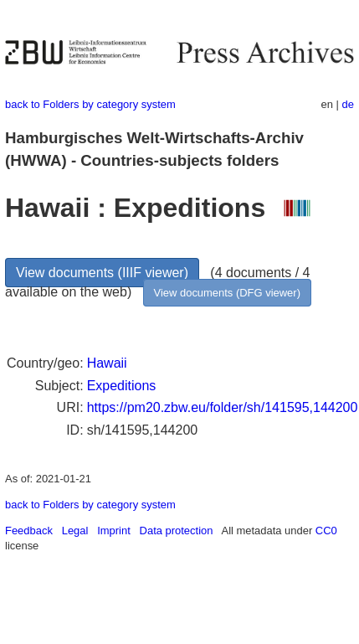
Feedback (29, 531)
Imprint (114, 531)
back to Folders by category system (90, 104)
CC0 (326, 531)
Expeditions (122, 386)
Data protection (177, 531)
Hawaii (107, 363)
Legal (75, 531)
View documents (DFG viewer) (227, 293)
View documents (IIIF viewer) (102, 273)
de (348, 104)
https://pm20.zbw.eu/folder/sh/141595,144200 (223, 407)
